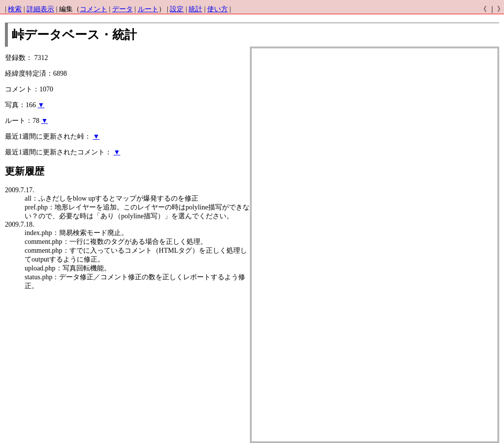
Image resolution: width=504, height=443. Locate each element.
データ (123, 9)
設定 (177, 9)
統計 (195, 9)
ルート (148, 9)
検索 (15, 9)
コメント (94, 9)
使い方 (218, 9)
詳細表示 (40, 9)
